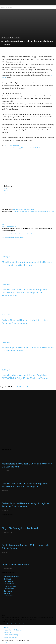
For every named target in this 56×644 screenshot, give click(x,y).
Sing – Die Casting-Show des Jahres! (20, 528)
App (5, 188)
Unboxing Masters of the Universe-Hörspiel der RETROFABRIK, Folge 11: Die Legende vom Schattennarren (25, 293)
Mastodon (5, 643)
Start (2, 7)
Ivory (6, 193)
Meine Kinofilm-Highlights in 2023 (23, 209)
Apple (6, 191)
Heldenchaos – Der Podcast (13, 630)
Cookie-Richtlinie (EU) (11, 637)
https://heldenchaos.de (9, 226)
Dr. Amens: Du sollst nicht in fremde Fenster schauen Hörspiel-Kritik (33, 212)
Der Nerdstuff (9, 7)
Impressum (8, 632)
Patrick (4, 224)
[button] (3, 3)
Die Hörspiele (6, 257)
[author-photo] (7, 222)
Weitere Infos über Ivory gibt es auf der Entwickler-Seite (22, 148)
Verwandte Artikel (8, 238)
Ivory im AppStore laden (12, 145)
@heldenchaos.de (22, 387)
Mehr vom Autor (18, 238)
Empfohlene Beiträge (15, 38)
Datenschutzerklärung (11, 635)
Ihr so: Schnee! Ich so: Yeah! (16, 565)
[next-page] (2, 382)
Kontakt (6, 628)
